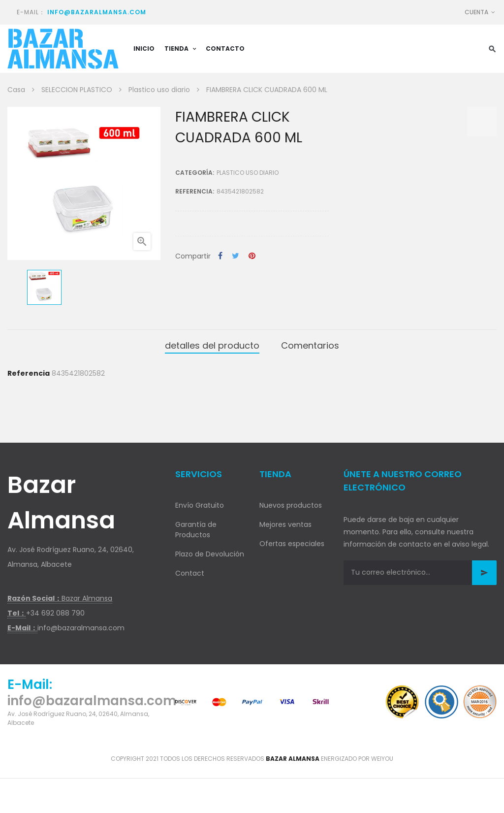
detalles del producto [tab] (212, 345)
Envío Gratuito (200, 505)
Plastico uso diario (248, 173)
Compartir (220, 256)
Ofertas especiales (292, 544)
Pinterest (252, 256)
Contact (190, 573)
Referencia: (195, 191)
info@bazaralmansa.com (97, 12)
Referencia (29, 373)
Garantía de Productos (196, 530)
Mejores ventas (285, 524)
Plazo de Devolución (210, 554)
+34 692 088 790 (55, 613)
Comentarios (310, 345)
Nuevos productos (291, 505)
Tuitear (236, 256)
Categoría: (195, 173)
